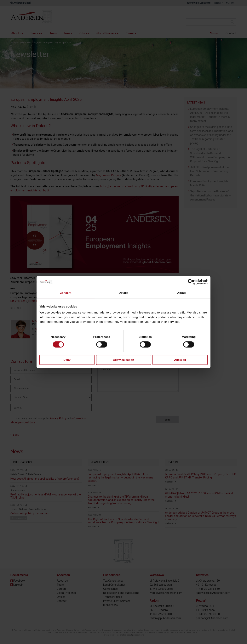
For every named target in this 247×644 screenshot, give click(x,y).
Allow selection (123, 360)
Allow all (180, 360)
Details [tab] (123, 293)
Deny (67, 360)
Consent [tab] (66, 293)
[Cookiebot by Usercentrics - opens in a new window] (191, 282)
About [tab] (181, 293)
